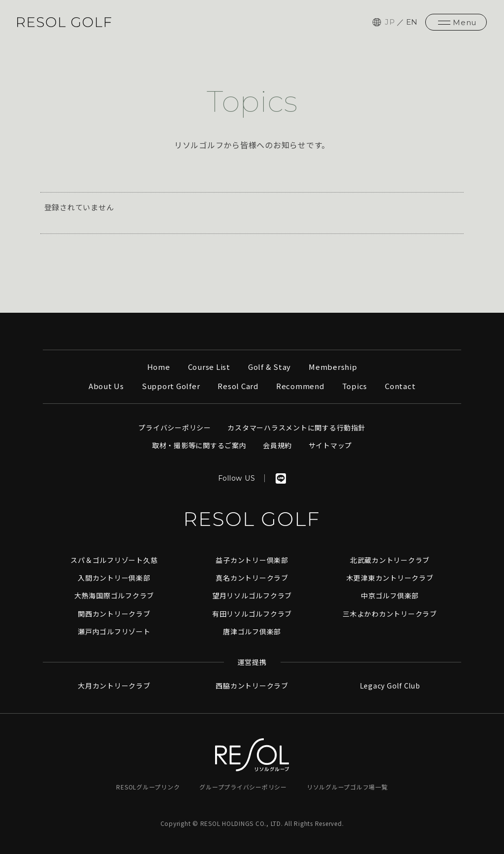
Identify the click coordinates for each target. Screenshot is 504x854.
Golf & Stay (269, 367)
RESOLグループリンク (148, 787)
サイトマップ (331, 445)
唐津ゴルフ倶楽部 (252, 631)
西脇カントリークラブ (252, 686)
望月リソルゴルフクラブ (252, 595)
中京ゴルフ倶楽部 (390, 595)
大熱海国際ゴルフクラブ (114, 595)
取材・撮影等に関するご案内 (199, 445)
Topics (355, 386)
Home (159, 367)
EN (412, 22)
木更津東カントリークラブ (390, 578)
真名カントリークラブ (252, 578)
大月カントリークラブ (114, 686)
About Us (106, 386)
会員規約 (277, 445)
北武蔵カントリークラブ (390, 560)
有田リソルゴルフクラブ (252, 614)
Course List (209, 367)
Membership (333, 367)
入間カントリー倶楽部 (114, 578)
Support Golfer (171, 386)
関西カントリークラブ (114, 614)
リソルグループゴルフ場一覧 (347, 787)
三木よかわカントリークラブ (390, 614)
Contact (400, 386)
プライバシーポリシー (175, 427)
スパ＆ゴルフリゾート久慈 (114, 560)
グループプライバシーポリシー (243, 787)
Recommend (300, 386)
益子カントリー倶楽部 (252, 560)
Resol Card (238, 386)
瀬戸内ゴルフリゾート (114, 631)
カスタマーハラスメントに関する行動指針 (296, 427)
